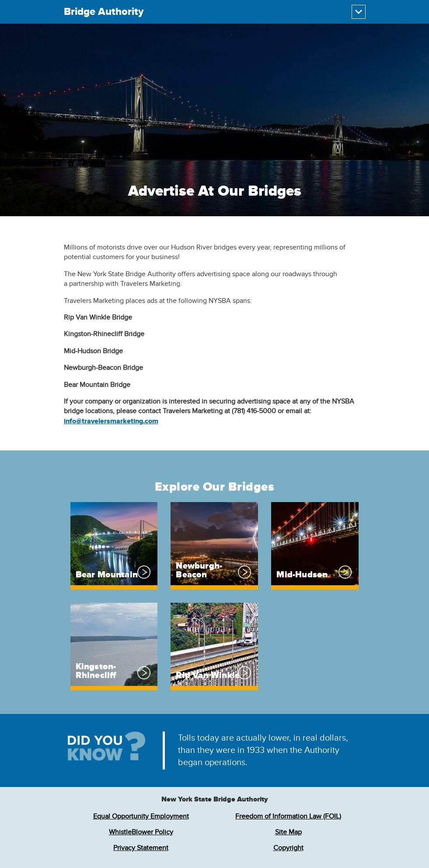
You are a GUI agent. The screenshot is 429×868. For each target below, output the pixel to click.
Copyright (288, 848)
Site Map (288, 832)
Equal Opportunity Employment (141, 816)
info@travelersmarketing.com (111, 421)
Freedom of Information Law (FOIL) (288, 816)
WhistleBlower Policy (141, 832)
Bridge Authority (104, 12)
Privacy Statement (141, 848)
